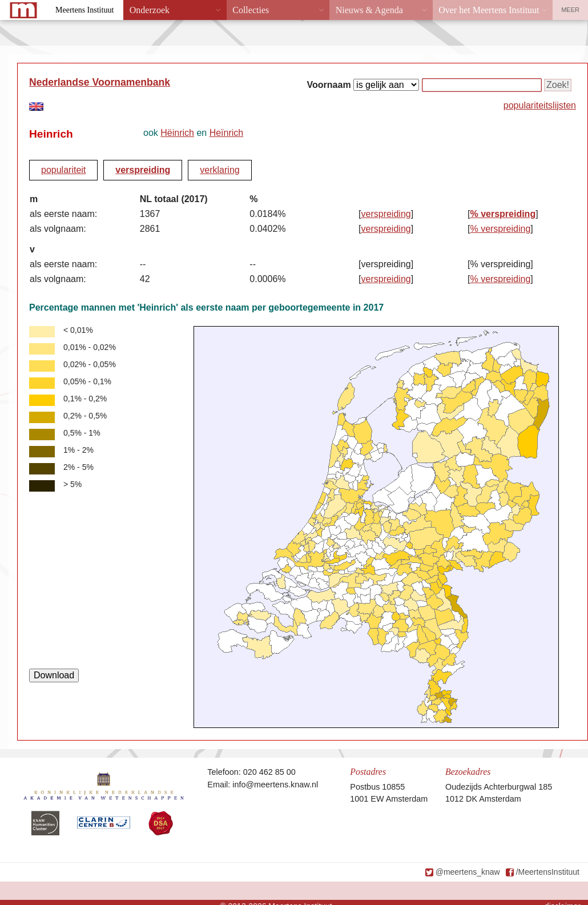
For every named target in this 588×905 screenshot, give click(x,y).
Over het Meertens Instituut (489, 10)
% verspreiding (503, 214)
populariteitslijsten (540, 105)
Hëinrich (177, 133)
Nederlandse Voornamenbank (100, 82)
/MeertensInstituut (548, 872)
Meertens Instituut (84, 10)
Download (54, 675)
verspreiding (143, 170)
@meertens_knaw (468, 872)
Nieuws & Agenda (369, 10)
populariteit (63, 170)
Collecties (251, 10)
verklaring (220, 170)
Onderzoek (150, 10)
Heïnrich (227, 133)
